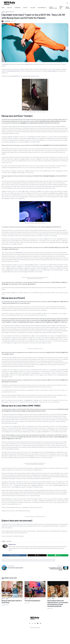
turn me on (39, 560)
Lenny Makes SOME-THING (14, 560)
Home (3, 8)
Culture (33, 8)
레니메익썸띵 (52, 560)
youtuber (47, 560)
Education (31, 598)
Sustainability (42, 8)
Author (4, 541)
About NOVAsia (68, 8)
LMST (21, 560)
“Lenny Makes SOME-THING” (13, 71)
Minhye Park (8, 21)
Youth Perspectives (53, 8)
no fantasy (34, 560)
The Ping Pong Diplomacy (33, 601)
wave (43, 560)
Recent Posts (9, 541)
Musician (25, 560)
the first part (5, 64)
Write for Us (61, 8)
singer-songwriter (52, 71)
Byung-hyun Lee (28, 64)
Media (7, 598)
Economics (18, 8)
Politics (10, 8)
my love (29, 560)
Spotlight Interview (10, 12)
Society (26, 8)
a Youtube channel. (19, 253)
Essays (54, 598)
